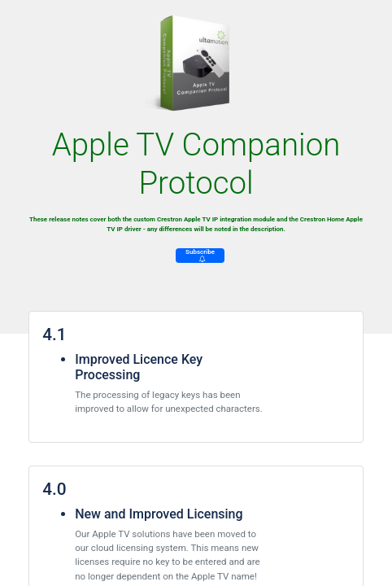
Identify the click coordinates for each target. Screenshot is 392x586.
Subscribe (200, 255)
